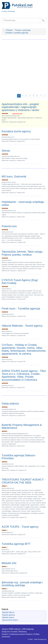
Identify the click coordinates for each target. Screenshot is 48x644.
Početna (8, 30)
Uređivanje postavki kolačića (21, 634)
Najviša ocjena (8, 617)
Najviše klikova (8, 612)
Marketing (12, 11)
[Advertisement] (24, 66)
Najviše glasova (9, 615)
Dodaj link (6, 632)
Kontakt (4, 11)
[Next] (44, 96)
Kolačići (5, 634)
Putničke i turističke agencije (17, 33)
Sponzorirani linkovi (10, 620)
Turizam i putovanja (23, 30)
